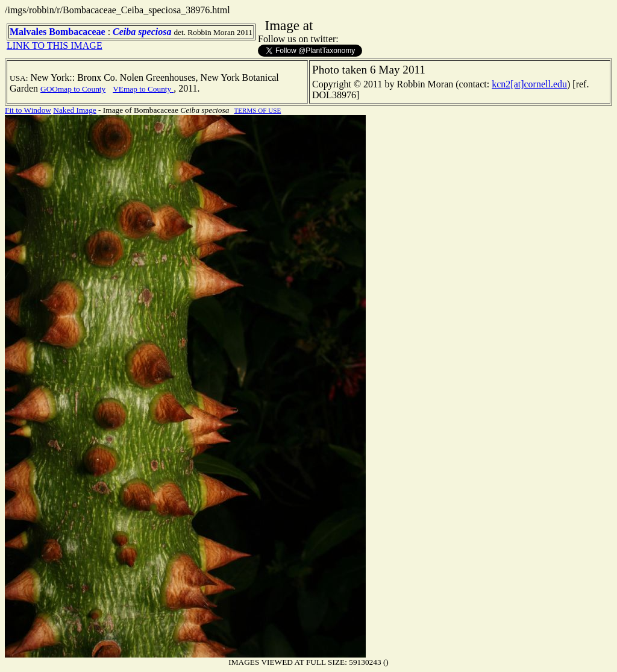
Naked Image (74, 110)
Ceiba (124, 32)
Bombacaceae (77, 32)
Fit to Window (28, 110)
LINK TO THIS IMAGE (55, 46)
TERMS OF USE (257, 110)
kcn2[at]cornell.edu (529, 84)
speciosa (155, 32)
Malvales (28, 32)
